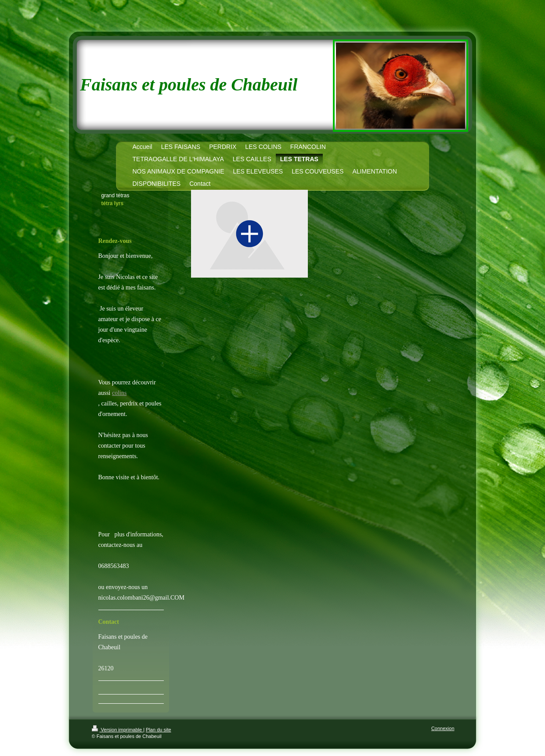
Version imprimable (118, 730)
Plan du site (158, 730)
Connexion (443, 728)
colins (119, 393)
